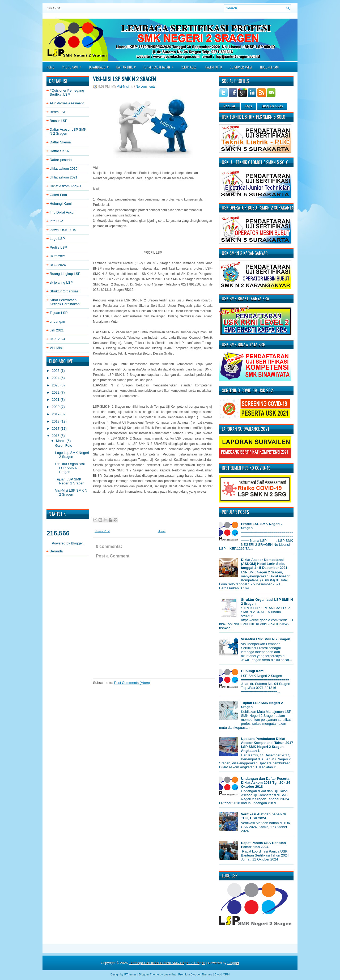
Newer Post (102, 531)
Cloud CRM (222, 974)
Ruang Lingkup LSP (65, 274)
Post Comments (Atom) (132, 683)
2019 (56, 414)
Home (50, 67)
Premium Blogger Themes (195, 974)
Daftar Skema (60, 142)
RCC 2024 (58, 265)
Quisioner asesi (241, 67)
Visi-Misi (56, 348)
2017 (56, 429)
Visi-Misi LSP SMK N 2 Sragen (71, 492)
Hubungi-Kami (61, 204)
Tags (248, 106)
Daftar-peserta (61, 160)
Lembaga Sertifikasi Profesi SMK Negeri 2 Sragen (167, 963)
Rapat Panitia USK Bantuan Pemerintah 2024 (263, 845)
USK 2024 (58, 339)
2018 (56, 421)
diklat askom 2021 (64, 177)
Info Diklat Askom (63, 212)
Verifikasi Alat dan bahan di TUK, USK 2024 (263, 816)
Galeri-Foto (58, 195)
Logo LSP (57, 239)
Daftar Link (128, 65)
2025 (56, 371)
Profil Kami (73, 65)
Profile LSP (58, 247)
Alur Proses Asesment (67, 103)
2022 (56, 392)
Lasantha (170, 974)
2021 (56, 400)
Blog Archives (272, 106)
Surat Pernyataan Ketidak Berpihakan (65, 302)
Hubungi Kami (270, 67)
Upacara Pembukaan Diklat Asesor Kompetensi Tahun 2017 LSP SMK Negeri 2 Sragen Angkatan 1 (267, 745)
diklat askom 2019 (64, 169)
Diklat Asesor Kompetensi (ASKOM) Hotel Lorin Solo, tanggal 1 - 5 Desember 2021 (264, 564)
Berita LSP (58, 112)
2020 (56, 407)
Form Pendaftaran (160, 65)
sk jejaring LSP (61, 282)
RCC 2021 (58, 256)
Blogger (77, 543)
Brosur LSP (58, 121)
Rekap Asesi (189, 67)
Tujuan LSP (59, 313)
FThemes (130, 974)
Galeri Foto (214, 67)
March (61, 441)
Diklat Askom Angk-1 (65, 186)
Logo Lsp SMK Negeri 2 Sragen (72, 455)
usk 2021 (57, 330)
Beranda (54, 8)
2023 (56, 385)
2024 (56, 378)
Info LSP (56, 221)
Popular (229, 106)
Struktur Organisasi (64, 291)
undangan (57, 321)
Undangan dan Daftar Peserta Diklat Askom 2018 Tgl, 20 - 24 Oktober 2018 (265, 783)
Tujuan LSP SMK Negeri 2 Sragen (70, 481)
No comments (146, 87)
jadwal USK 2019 (63, 230)
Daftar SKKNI (60, 151)
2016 (56, 436)
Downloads (101, 65)
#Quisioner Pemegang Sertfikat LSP (67, 92)
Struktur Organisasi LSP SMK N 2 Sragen (70, 468)
